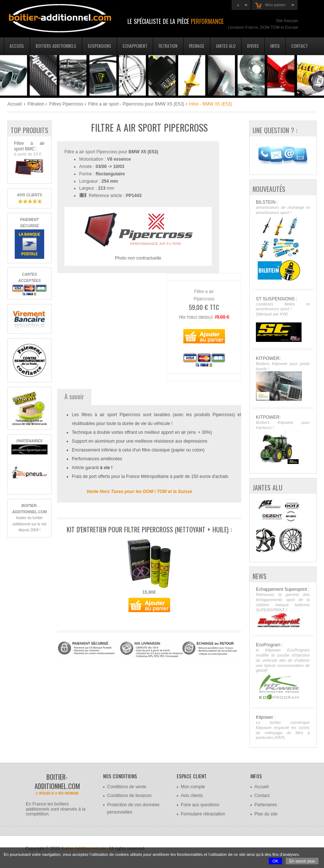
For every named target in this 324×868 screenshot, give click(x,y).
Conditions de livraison (129, 796)
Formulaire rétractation (203, 814)
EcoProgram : (283, 671)
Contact (300, 46)
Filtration (168, 46)
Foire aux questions (200, 805)
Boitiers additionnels (56, 46)
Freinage (197, 46)
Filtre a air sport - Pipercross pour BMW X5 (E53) (136, 104)
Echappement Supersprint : (283, 608)
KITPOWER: (283, 378)
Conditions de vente (127, 787)
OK (275, 861)
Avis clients (192, 796)
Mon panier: (271, 6)
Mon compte (193, 787)
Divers (253, 46)
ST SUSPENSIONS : (283, 319)
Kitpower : (283, 728)
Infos (275, 46)
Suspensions (99, 46)
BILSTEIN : (283, 241)
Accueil (17, 46)
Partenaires (266, 805)
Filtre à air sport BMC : (29, 159)
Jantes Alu (226, 46)
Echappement (135, 46)
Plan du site (266, 814)
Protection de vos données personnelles (133, 808)
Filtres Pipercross (66, 104)
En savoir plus (302, 861)
